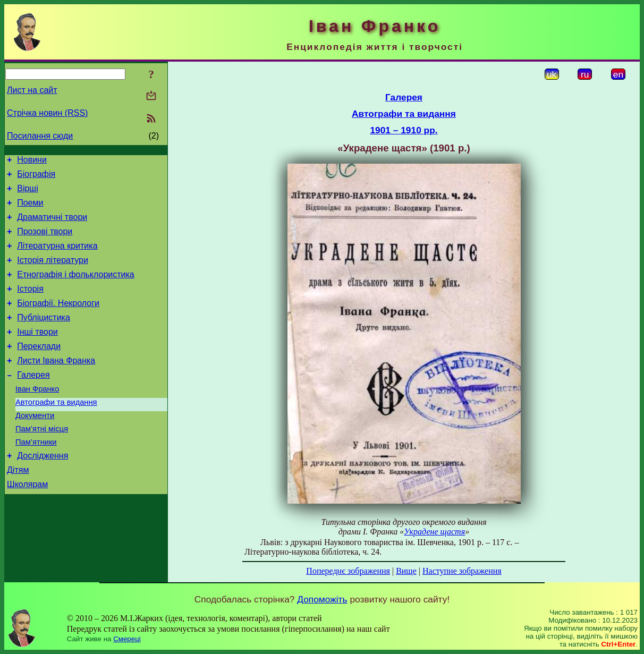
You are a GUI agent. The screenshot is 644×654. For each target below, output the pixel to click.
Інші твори (37, 353)
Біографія (36, 177)
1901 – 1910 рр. (404, 130)
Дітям (18, 507)
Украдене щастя (434, 532)
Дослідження (43, 491)
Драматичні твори (52, 225)
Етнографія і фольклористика (76, 289)
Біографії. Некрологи (58, 321)
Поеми (30, 209)
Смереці (127, 639)
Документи (35, 446)
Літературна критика (57, 257)
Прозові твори (45, 241)
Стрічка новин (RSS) (47, 113)
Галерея (33, 400)
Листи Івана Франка (56, 384)
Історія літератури (53, 273)
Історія (30, 305)
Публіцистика (44, 337)
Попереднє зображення (348, 571)
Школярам (27, 523)
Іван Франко (37, 416)
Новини (32, 161)
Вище (406, 571)
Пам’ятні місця (42, 461)
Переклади (39, 368)
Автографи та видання (56, 431)
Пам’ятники (36, 475)
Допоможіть (322, 599)
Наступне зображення (462, 571)
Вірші (28, 193)
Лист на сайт (32, 90)
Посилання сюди (40, 136)
